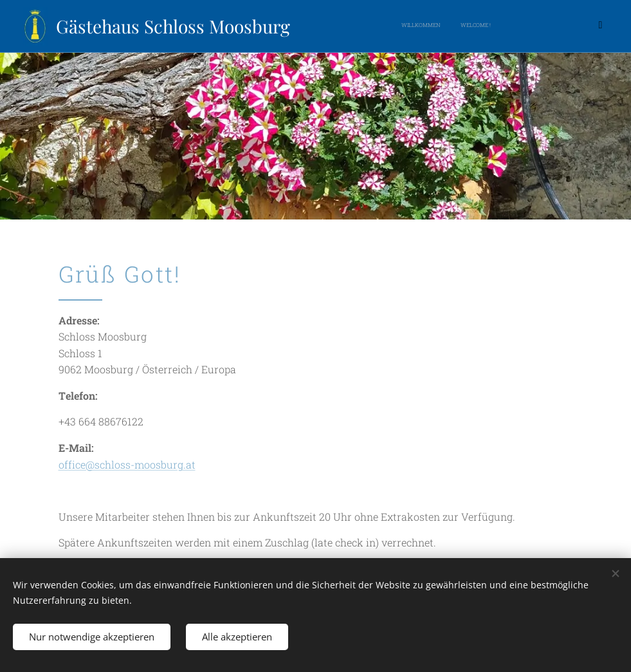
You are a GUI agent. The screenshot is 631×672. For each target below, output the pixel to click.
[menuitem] (427, 26)
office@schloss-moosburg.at (127, 464)
